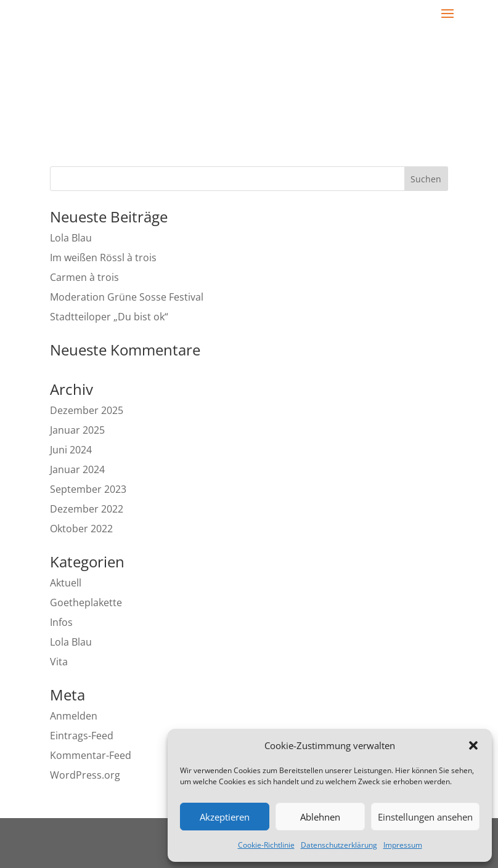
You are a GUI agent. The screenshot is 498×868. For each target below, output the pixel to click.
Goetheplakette (86, 602)
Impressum (403, 845)
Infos (61, 622)
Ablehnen (320, 817)
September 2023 (88, 489)
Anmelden (74, 716)
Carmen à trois (84, 277)
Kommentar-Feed (91, 755)
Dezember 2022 (87, 509)
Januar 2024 (77, 469)
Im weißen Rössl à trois (103, 258)
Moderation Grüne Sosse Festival (128, 297)
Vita (59, 662)
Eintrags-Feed (82, 736)
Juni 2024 (71, 450)
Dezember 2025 (87, 410)
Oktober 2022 (81, 529)
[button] (473, 745)
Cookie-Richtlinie (266, 845)
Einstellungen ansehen (425, 817)
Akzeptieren (225, 817)
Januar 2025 (77, 430)
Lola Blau (71, 238)
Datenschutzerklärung (339, 845)
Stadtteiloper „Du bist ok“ (109, 317)
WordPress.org (85, 775)
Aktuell (66, 583)
